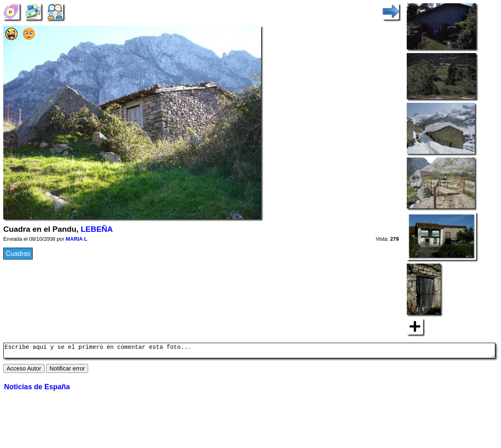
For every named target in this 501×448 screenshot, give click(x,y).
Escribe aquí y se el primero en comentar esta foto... (249, 352)
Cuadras (18, 254)
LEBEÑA (97, 229)
